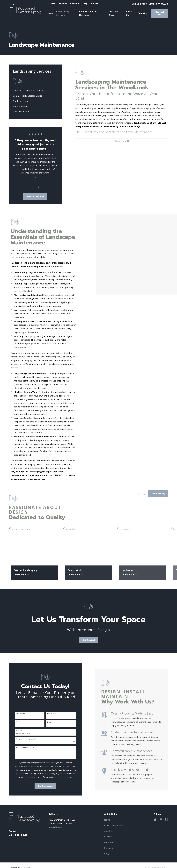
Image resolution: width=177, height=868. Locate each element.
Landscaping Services (114, 825)
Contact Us (160, 13)
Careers (51, 4)
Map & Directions (57, 827)
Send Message (41, 786)
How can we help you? (21, 748)
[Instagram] (167, 819)
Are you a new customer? (22, 739)
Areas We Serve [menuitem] (114, 13)
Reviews (63, 4)
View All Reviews (35, 196)
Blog (85, 4)
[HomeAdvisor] (161, 819)
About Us (109, 831)
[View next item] (38, 187)
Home (107, 820)
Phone (15, 722)
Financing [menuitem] (143, 13)
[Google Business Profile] (155, 819)
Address (15, 731)
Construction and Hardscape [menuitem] (88, 13)
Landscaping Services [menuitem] (63, 13)
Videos (95, 4)
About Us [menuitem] (129, 13)
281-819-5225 (159, 4)
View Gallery (158, 494)
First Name (16, 714)
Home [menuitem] (50, 13)
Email (46, 722)
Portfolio (75, 4)
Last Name (48, 714)
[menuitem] (35, 91)
